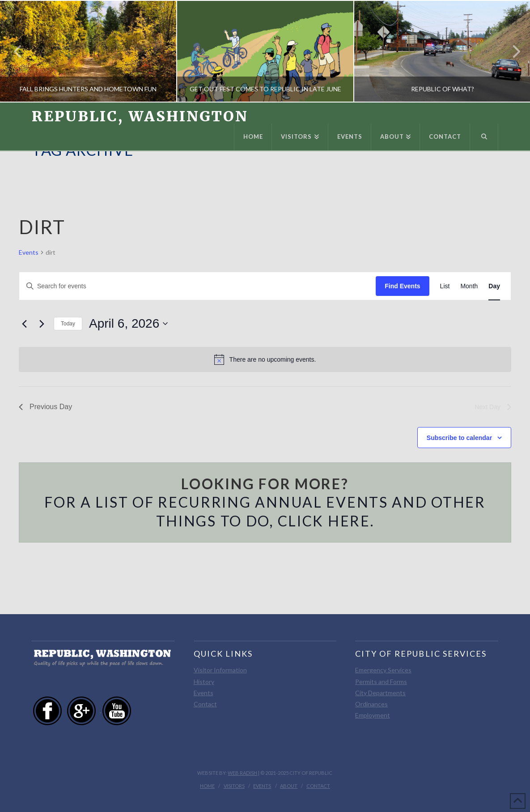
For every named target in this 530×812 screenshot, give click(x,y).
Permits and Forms (381, 682)
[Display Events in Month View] (469, 286)
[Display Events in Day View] (494, 286)
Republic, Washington (140, 116)
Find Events (402, 286)
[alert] (265, 359)
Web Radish (242, 773)
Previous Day (45, 407)
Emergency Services (383, 670)
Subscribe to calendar (459, 438)
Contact (205, 704)
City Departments (380, 693)
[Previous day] (24, 324)
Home (207, 786)
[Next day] (42, 324)
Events (29, 252)
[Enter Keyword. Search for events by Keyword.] (197, 286)
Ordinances (371, 704)
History (204, 682)
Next (511, 51)
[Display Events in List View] (445, 286)
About (289, 786)
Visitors (234, 786)
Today (68, 324)
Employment (373, 715)
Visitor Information (220, 670)
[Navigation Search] (484, 137)
